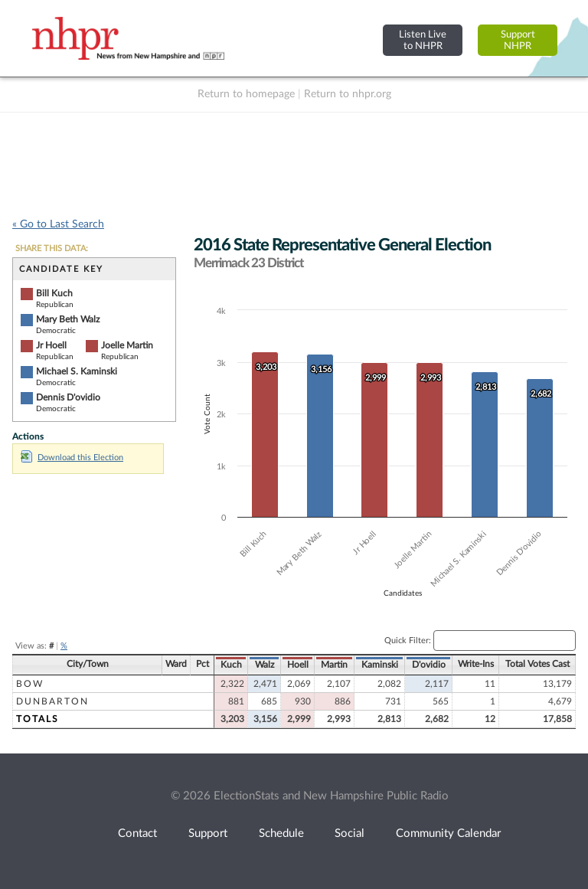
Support (208, 833)
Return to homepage (246, 94)
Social (350, 833)
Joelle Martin (127, 345)
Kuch (231, 665)
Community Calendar (448, 833)
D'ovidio (429, 665)
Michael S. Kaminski (77, 371)
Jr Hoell (51, 345)
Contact (137, 833)
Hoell (298, 665)
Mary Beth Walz (68, 319)
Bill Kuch (54, 293)
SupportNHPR (518, 40)
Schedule (281, 833)
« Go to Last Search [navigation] (58, 224)
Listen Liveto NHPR (423, 40)
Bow (30, 684)
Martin (334, 665)
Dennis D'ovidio (68, 397)
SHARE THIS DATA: (52, 248)
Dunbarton (52, 701)
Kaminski (380, 665)
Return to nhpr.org (348, 94)
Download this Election (72, 458)
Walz (265, 665)
